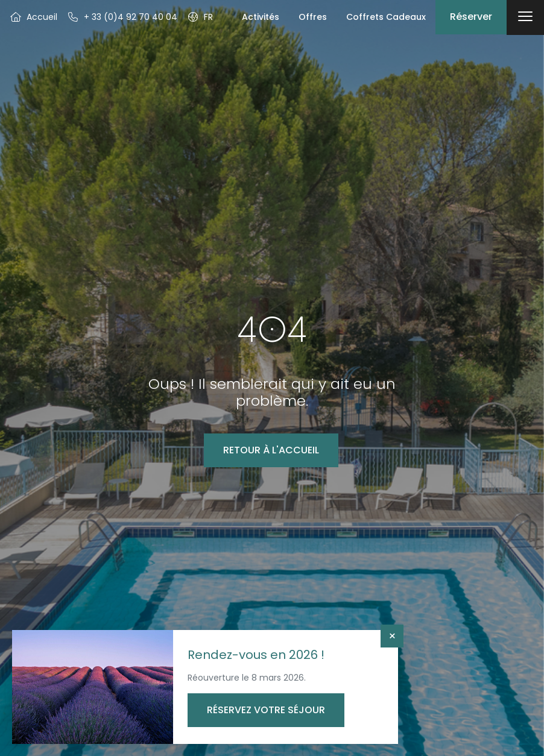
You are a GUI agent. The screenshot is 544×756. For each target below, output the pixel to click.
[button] (200, 17)
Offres (313, 17)
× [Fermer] (392, 636)
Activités (261, 17)
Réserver (471, 17)
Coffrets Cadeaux (386, 17)
